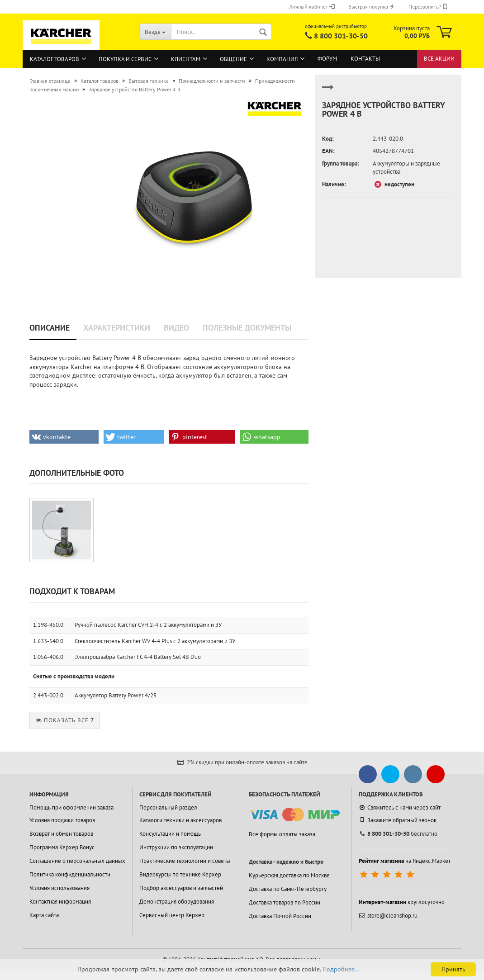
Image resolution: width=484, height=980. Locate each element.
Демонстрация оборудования (177, 902)
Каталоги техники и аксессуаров (180, 820)
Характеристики (117, 328)
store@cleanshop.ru (388, 916)
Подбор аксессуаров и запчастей (181, 888)
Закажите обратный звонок (398, 820)
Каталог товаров (55, 59)
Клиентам (186, 59)
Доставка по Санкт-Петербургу (288, 889)
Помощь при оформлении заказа (71, 807)
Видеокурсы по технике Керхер (180, 874)
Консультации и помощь (170, 834)
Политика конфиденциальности (70, 874)
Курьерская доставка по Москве (289, 875)
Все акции (439, 59)
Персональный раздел (168, 807)
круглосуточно (402, 902)
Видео (176, 328)
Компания (282, 59)
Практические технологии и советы (185, 861)
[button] (64, 437)
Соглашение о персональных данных (77, 861)
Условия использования (59, 888)
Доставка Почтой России (280, 916)
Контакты (365, 59)
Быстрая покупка (372, 7)
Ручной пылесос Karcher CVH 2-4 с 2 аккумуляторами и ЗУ (148, 625)
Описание (50, 328)
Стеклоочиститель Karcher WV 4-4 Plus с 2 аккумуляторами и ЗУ (155, 641)
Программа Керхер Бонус (62, 847)
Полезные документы (247, 328)
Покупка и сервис (125, 59)
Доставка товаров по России (285, 902)
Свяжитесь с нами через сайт (400, 807)
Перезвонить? (428, 7)
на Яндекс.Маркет (405, 861)
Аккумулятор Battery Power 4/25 (116, 695)
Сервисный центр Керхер (172, 915)
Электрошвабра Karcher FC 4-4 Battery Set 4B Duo (138, 657)
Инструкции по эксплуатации (176, 847)
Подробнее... (341, 969)
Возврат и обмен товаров (61, 834)
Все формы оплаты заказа (282, 834)
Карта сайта (44, 915)
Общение (233, 59)
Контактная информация (60, 902)
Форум (327, 59)
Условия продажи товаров (62, 820)
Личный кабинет (312, 7)
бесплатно (398, 834)
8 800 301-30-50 (341, 36)
